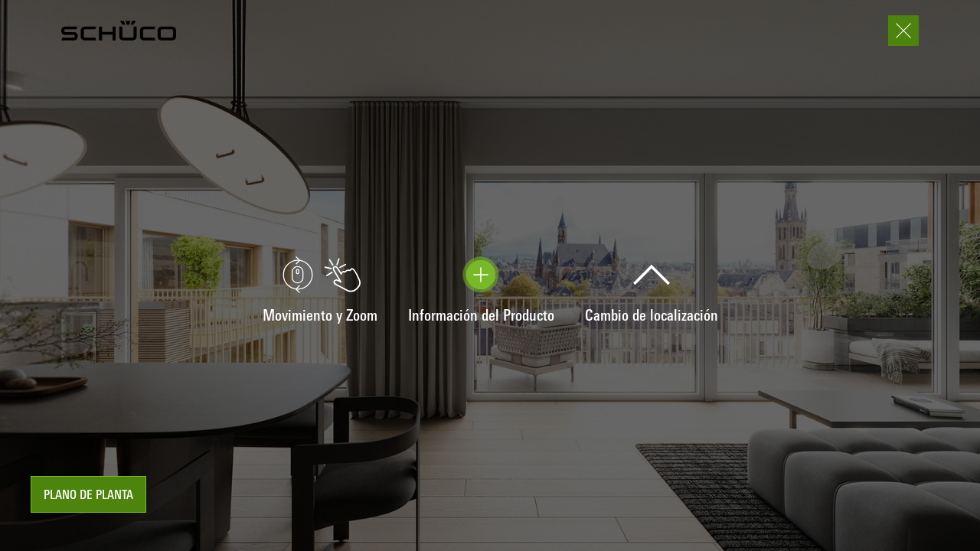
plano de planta (88, 496)
